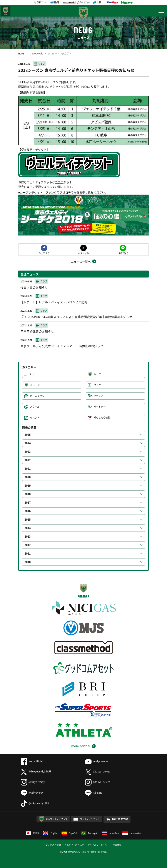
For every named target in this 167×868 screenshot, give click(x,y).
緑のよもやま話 (102, 418)
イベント (35, 418)
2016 (28, 511)
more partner (81, 746)
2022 (28, 460)
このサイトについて (74, 845)
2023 (28, 452)
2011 (28, 553)
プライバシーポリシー (98, 845)
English (51, 833)
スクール (35, 407)
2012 (28, 545)
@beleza (94, 793)
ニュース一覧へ (81, 262)
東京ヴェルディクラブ (57, 819)
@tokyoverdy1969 (35, 803)
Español (69, 833)
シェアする (44, 253)
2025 (28, 435)
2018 (28, 494)
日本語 (33, 833)
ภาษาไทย (110, 833)
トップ (97, 374)
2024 (28, 443)
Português (90, 833)
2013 (28, 537)
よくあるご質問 (53, 845)
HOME (21, 53)
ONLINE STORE (120, 819)
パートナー (100, 407)
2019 (28, 486)
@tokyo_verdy (33, 782)
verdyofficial (32, 761)
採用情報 (117, 845)
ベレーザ (35, 385)
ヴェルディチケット (90, 819)
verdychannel (97, 761)
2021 (28, 469)
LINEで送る (123, 253)
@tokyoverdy (32, 793)
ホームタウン (37, 396)
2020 (28, 477)
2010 (28, 562)
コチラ (59, 182)
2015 (28, 520)
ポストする (83, 253)
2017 (28, 503)
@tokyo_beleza (98, 771)
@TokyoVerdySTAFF (36, 771)
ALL (32, 374)
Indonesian (132, 833)
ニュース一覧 (36, 53)
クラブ (42, 64)
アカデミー (100, 396)
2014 (28, 528)
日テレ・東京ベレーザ (6, 11)
